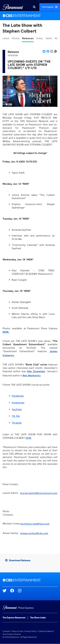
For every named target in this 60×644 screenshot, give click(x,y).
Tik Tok (16, 416)
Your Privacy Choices (12, 634)
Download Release (18, 560)
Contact (6, 631)
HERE (29, 438)
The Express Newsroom (14, 618)
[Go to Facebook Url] (14, 591)
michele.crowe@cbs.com (35, 524)
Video (40, 38)
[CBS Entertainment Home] (30, 16)
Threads (17, 423)
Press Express (50, 7)
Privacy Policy (30, 631)
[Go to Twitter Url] (6, 591)
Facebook (18, 396)
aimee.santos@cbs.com (34, 533)
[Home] (30, 608)
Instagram (18, 403)
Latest (6, 38)
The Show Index (38, 618)
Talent (49, 38)
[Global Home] (13, 7)
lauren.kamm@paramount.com (39, 493)
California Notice (46, 631)
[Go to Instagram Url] (22, 591)
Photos (16, 38)
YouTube (17, 410)
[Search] (34, 7)
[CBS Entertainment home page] (30, 580)
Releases (28, 38)
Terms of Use (17, 631)
